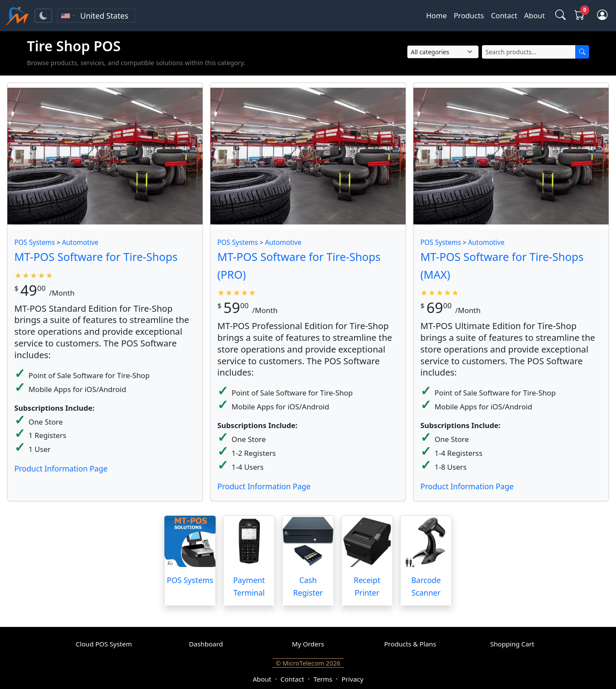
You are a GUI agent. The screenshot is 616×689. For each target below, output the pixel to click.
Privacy (352, 679)
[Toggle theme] (43, 16)
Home (436, 15)
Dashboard (206, 644)
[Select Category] (443, 52)
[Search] (582, 52)
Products (469, 15)
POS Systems (35, 242)
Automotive (80, 242)
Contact (504, 15)
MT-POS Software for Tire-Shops (96, 257)
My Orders (308, 644)
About (534, 15)
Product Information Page (61, 468)
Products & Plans (410, 644)
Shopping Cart (512, 644)
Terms (323, 679)
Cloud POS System (104, 644)
